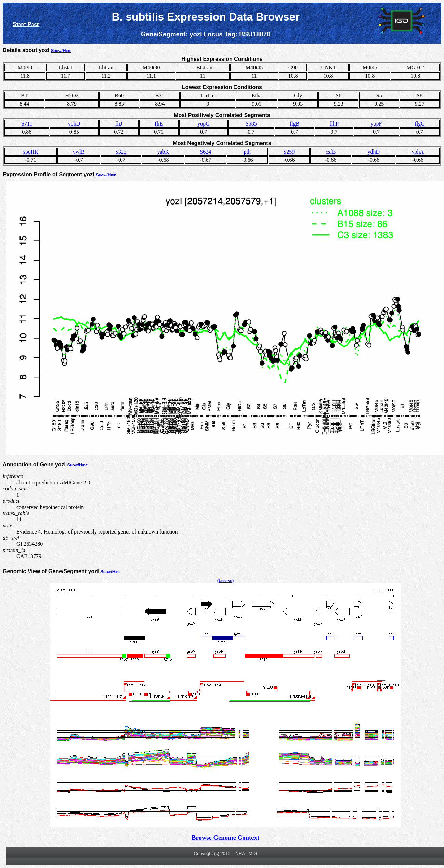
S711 (27, 124)
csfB (331, 152)
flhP (334, 124)
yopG (204, 124)
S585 (251, 124)
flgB (295, 124)
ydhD (374, 152)
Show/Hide (61, 50)
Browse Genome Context (225, 837)
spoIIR (31, 152)
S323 (121, 152)
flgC (419, 124)
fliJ (119, 124)
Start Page (26, 24)
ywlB (79, 152)
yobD (74, 124)
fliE (159, 124)
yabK (163, 152)
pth (247, 152)
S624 (205, 152)
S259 (289, 152)
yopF (376, 124)
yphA (418, 152)
